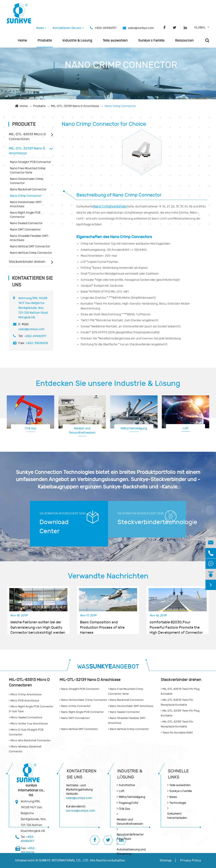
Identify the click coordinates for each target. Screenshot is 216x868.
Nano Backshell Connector (28, 189)
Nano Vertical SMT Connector (30, 246)
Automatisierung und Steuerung (131, 852)
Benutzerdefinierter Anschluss (130, 837)
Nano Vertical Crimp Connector (31, 253)
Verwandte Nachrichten (108, 576)
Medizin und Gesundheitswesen (82, 431)
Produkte (45, 41)
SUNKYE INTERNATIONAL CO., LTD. (64, 861)
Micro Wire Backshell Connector (30, 741)
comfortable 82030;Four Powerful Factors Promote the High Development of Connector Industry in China (176, 625)
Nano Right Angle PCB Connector (25, 215)
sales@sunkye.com (141, 28)
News (41, 28)
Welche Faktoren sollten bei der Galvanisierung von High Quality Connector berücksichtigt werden (38, 625)
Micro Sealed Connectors (26, 717)
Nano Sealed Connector (26, 223)
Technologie (178, 803)
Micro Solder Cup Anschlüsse (28, 724)
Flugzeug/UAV (129, 803)
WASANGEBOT (108, 667)
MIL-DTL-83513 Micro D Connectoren (27, 137)
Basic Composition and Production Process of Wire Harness (102, 625)
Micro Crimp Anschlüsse (25, 694)
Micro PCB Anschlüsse (24, 701)
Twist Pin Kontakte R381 (177, 733)
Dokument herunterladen (177, 816)
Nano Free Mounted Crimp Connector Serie (28, 170)
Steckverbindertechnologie (141, 522)
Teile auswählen (115, 41)
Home (22, 41)
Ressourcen (184, 41)
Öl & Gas (30, 428)
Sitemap (166, 861)
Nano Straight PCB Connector (30, 162)
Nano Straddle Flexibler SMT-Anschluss (30, 238)
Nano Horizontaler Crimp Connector (27, 181)
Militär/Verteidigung (134, 428)
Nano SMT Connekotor (25, 230)
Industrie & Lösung (77, 41)
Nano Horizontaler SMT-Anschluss (26, 204)
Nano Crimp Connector (120, 106)
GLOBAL (200, 28)
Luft (186, 428)
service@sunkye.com (80, 811)
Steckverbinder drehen (27, 262)
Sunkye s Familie (151, 41)
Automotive (127, 785)
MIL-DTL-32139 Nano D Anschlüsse (75, 106)
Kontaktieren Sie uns (68, 28)
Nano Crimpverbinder (110, 206)
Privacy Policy (191, 861)
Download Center (54, 527)
